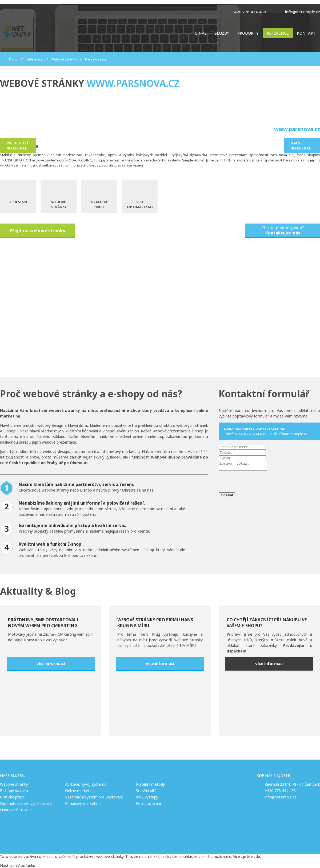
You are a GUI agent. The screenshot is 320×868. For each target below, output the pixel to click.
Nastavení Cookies (16, 810)
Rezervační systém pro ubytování (94, 797)
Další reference (301, 145)
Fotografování (148, 803)
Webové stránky (64, 59)
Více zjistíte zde (247, 856)
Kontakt (306, 33)
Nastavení (9, 865)
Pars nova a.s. (96, 59)
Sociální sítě (146, 791)
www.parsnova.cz (133, 83)
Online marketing (80, 791)
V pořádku (26, 865)
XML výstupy (147, 797)
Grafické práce (12, 797)
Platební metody (150, 784)
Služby (222, 33)
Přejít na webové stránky (37, 231)
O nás (201, 33)
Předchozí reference (18, 145)
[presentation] (259, 484)
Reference (278, 33)
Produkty (248, 33)
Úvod (13, 59)
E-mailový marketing (83, 803)
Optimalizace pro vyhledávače (26, 803)
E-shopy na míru (14, 791)
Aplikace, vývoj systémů (86, 784)
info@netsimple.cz (302, 12)
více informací (51, 663)
